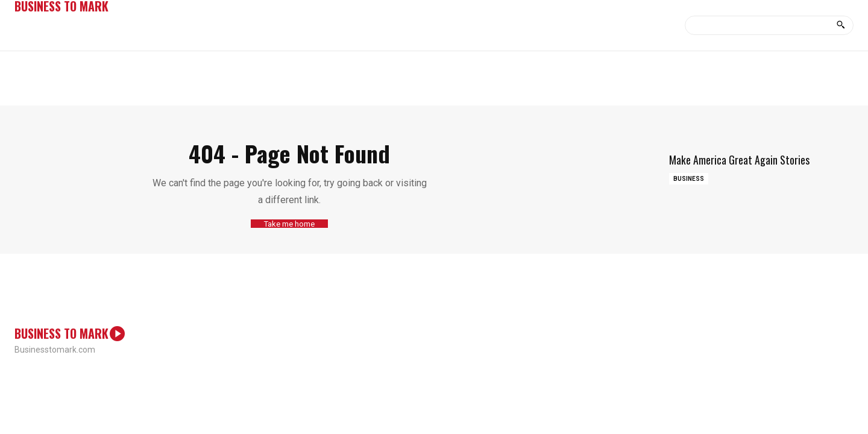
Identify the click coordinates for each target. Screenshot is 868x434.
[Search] (841, 25)
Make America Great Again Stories (739, 160)
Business (689, 179)
